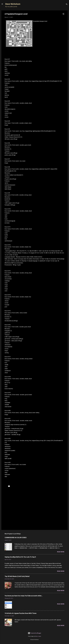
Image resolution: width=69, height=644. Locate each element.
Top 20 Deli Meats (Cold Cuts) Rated (17, 576)
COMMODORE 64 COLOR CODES (16, 538)
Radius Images (38, 636)
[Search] (67, 5)
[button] (63, 14)
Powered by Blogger (35, 633)
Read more (61, 552)
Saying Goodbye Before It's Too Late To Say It (20, 557)
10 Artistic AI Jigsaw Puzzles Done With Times (21, 613)
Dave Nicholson (13, 4)
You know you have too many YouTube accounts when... (24, 596)
